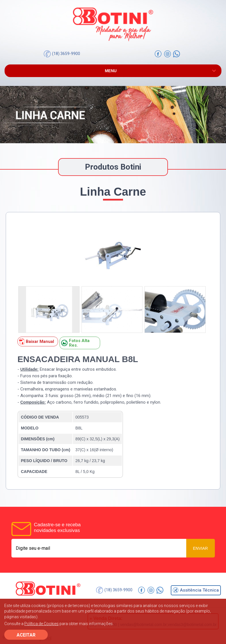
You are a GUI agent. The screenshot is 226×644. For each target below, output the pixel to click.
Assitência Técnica (196, 590)
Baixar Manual (37, 341)
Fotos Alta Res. (75, 343)
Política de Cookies (41, 624)
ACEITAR (26, 635)
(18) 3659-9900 (62, 54)
